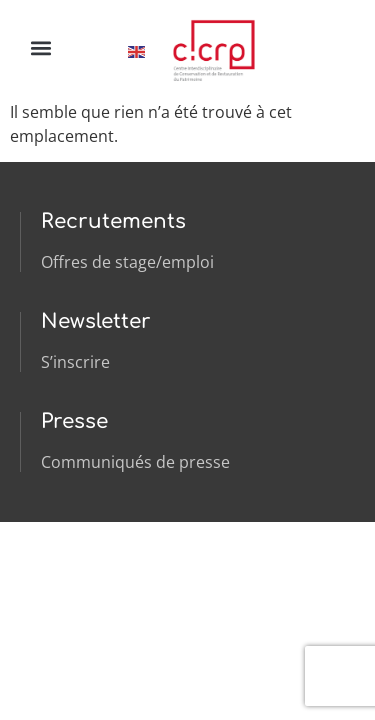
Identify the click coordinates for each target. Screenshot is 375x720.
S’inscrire (75, 362)
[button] (40, 47)
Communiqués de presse (135, 462)
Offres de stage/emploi (127, 262)
